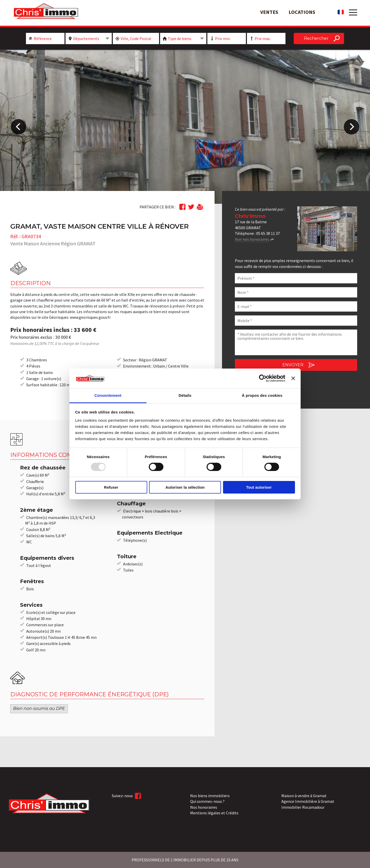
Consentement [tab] (108, 395)
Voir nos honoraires (252, 239)
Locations (302, 12)
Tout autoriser (259, 487)
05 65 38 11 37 (268, 233)
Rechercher (316, 38)
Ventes (269, 12)
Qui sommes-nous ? (207, 801)
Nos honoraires (204, 807)
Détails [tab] (185, 395)
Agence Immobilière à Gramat (308, 801)
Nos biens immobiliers (210, 796)
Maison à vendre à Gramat (304, 796)
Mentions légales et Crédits (214, 813)
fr (341, 12)
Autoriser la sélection (185, 487)
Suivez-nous (126, 796)
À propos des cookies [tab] (262, 395)
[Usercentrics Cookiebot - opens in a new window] (263, 378)
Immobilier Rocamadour (303, 807)
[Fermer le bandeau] (293, 378)
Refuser (111, 487)
